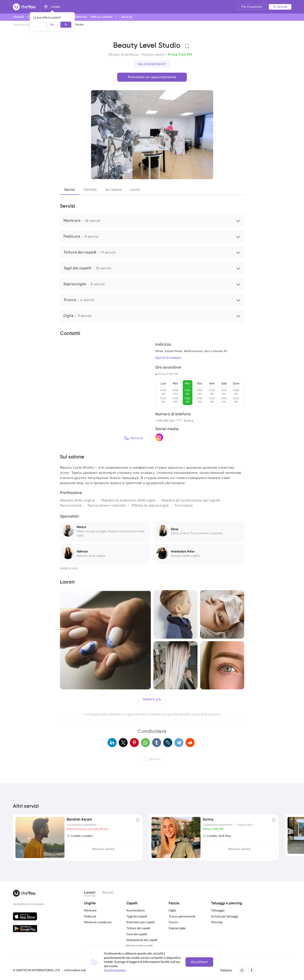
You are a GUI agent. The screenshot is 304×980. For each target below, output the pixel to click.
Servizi (70, 190)
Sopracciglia (177, 928)
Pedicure (90, 916)
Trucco (173, 922)
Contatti (90, 190)
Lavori (135, 190)
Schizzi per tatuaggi (225, 916)
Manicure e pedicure (98, 922)
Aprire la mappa (168, 358)
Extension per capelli (140, 922)
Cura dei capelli (137, 934)
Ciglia (172, 910)
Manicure (90, 910)
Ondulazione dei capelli (142, 940)
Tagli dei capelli (137, 916)
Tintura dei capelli (138, 928)
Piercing (217, 922)
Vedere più (69, 568)
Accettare (199, 962)
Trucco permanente (182, 916)
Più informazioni (115, 970)
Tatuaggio (218, 910)
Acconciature (136, 910)
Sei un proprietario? (152, 64)
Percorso (134, 438)
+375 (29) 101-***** (169, 421)
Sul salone (113, 190)
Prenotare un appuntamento (152, 77)
